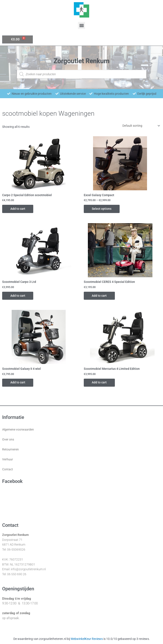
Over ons (8, 440)
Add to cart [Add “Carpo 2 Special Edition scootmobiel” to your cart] (18, 209)
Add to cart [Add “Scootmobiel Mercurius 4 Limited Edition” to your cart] (100, 383)
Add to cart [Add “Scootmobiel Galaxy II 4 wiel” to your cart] (18, 383)
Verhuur (8, 460)
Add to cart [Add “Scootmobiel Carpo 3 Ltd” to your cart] (18, 296)
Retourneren (10, 450)
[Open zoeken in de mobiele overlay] (82, 74)
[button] (81, 25)
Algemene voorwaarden (18, 430)
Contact (8, 470)
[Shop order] (140, 126)
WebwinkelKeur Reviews (87, 639)
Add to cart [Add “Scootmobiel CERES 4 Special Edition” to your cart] (100, 296)
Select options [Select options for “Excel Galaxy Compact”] (102, 209)
